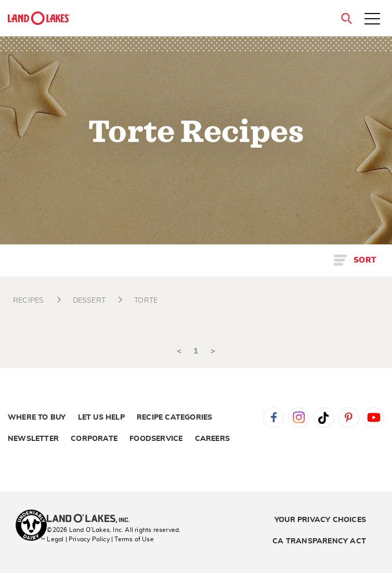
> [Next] (213, 351)
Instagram (298, 418)
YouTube (374, 418)
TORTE (146, 301)
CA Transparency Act (319, 541)
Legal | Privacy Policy (78, 539)
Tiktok (324, 418)
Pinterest (349, 418)
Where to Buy (37, 418)
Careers (212, 439)
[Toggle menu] (372, 20)
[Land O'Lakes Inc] (92, 519)
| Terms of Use (133, 539)
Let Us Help (101, 418)
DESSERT (89, 301)
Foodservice (156, 439)
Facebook (273, 418)
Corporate (94, 439)
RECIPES (28, 301)
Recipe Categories (174, 418)
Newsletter (33, 439)
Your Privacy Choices (320, 520)
